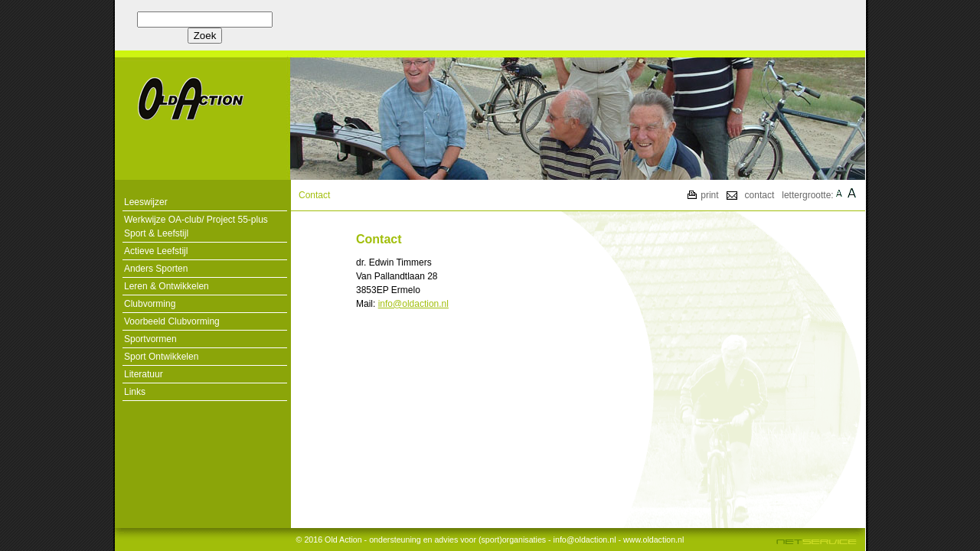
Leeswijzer (146, 202)
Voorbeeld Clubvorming (172, 321)
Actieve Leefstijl (156, 251)
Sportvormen (150, 339)
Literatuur (144, 374)
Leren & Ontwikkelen (167, 286)
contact (760, 195)
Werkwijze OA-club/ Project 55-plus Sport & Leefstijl (196, 227)
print (709, 195)
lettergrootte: (807, 195)
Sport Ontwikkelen (161, 357)
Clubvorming (150, 304)
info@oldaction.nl (413, 304)
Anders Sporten (156, 269)
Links (135, 392)
